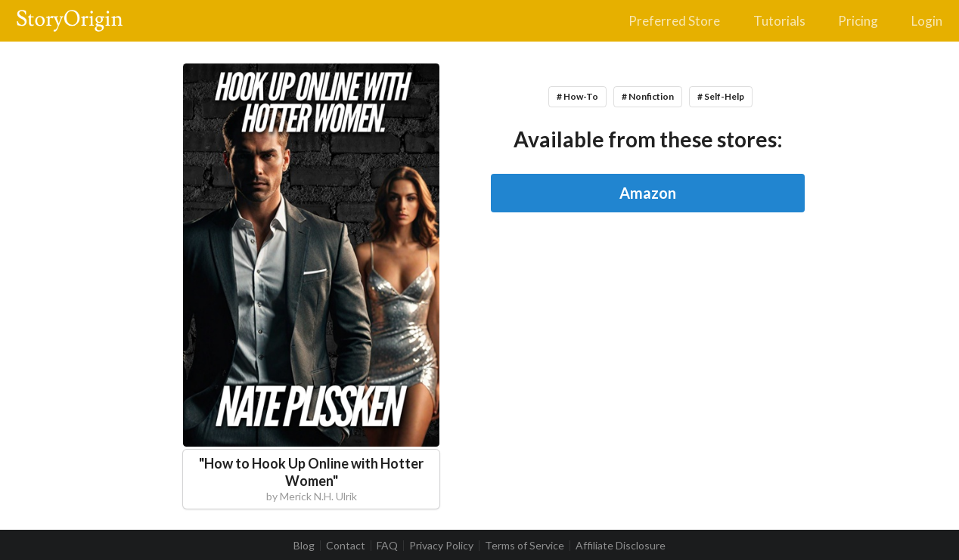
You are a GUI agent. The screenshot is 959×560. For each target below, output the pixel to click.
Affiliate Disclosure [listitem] (621, 546)
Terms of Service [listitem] (525, 546)
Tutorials (779, 21)
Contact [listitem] (346, 546)
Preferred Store (674, 21)
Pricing (858, 21)
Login (927, 21)
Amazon (648, 193)
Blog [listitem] (304, 546)
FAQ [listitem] (387, 546)
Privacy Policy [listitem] (441, 546)
